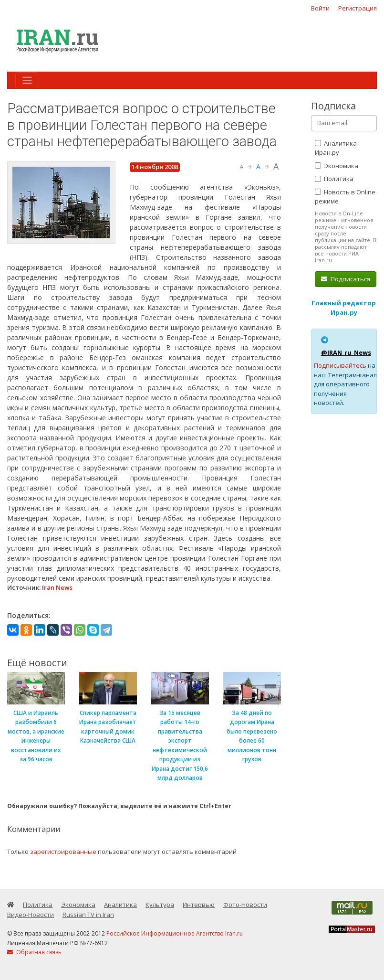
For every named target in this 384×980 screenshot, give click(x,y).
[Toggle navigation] (27, 80)
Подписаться (346, 279)
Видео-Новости (31, 915)
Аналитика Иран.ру (336, 148)
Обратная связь (34, 952)
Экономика (337, 166)
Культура (160, 905)
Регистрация (358, 8)
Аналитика (120, 905)
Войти (320, 8)
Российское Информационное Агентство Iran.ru (175, 933)
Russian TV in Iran (88, 915)
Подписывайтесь (340, 365)
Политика (334, 179)
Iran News (57, 587)
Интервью (199, 905)
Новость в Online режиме (345, 197)
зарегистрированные (63, 852)
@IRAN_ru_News (346, 352)
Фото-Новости (245, 905)
